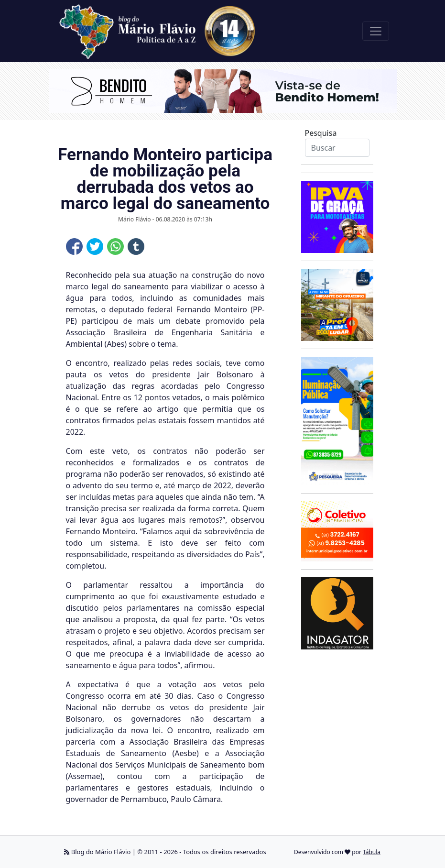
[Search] (337, 148)
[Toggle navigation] (376, 31)
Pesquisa (321, 133)
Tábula (372, 852)
